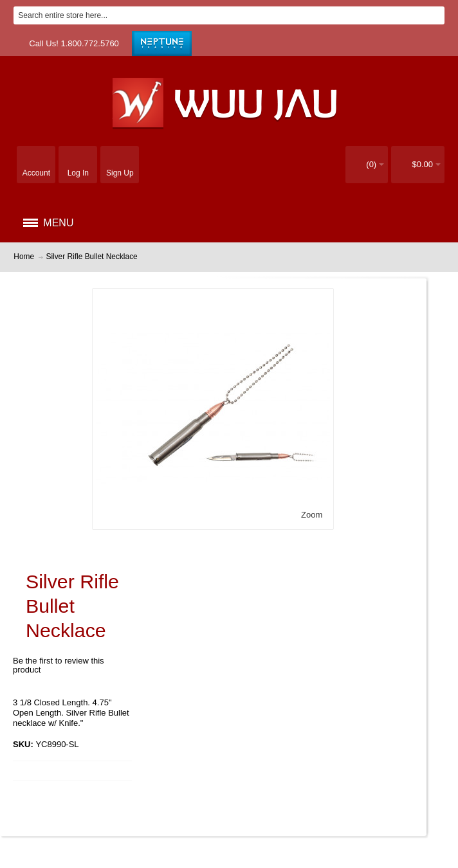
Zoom (312, 515)
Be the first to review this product (59, 665)
